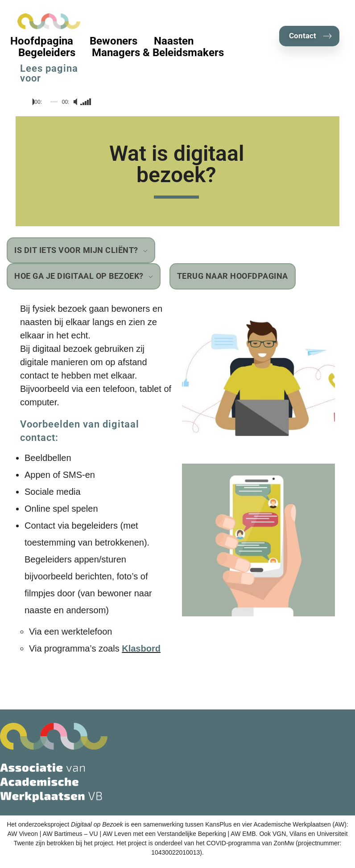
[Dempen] (74, 102)
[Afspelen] (29, 102)
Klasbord (141, 648)
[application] (56, 102)
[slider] (54, 102)
